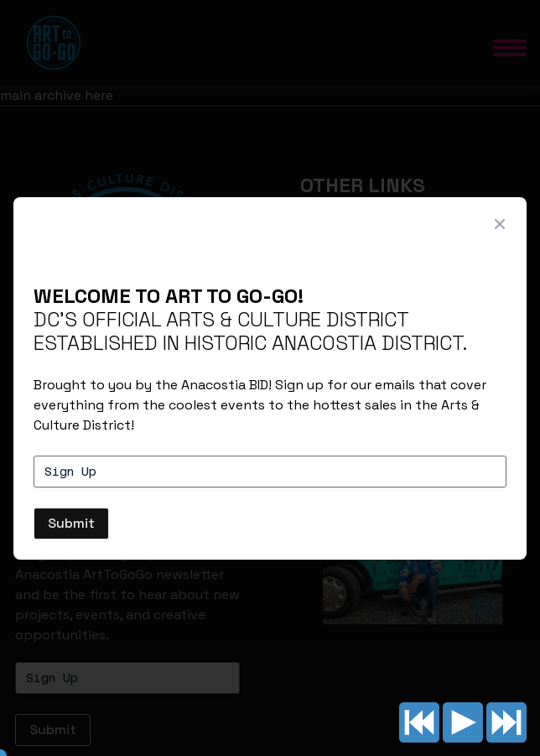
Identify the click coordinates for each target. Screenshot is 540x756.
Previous (419, 722)
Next (506, 722)
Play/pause (463, 722)
